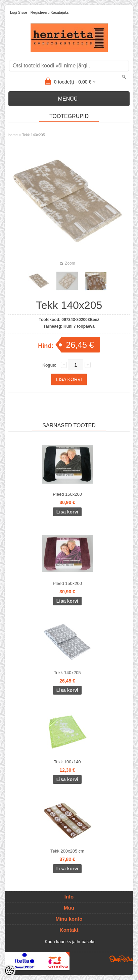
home (13, 135)
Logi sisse (19, 12)
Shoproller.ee (121, 959)
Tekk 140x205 (34, 135)
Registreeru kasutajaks (50, 12)
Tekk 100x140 (67, 762)
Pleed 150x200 (67, 494)
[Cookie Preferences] (9, 971)
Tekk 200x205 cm (67, 851)
